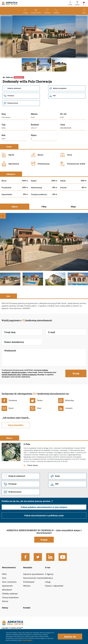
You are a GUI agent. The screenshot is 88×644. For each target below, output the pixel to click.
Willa (4, 574)
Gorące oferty (36, 13)
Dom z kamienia (9, 582)
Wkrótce (27, 586)
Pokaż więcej (33, 465)
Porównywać (29, 582)
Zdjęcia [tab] (15, 207)
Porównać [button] (21, 96)
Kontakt (56, 13)
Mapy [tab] (73, 207)
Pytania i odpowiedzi (54, 586)
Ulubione (47, 13)
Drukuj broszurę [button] (21, 103)
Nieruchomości (9, 568)
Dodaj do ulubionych (21, 88)
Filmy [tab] (44, 207)
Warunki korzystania (19, 372)
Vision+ (77, 5)
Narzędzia (28, 568)
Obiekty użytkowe (10, 594)
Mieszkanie (7, 590)
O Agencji (49, 574)
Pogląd (44, 540)
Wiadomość (10, 350)
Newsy (5, 608)
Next (85, 242)
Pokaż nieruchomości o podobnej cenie (44, 515)
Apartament (7, 586)
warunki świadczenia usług (11, 375)
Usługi (48, 582)
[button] (29, 65)
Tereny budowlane (10, 597)
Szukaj (26, 13)
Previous (3, 242)
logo (9, 3)
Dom (4, 578)
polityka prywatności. (30, 375)
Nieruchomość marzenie (34, 578)
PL (84, 5)
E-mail (52, 332)
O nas (48, 568)
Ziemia (5, 601)
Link (67, 96)
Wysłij (76, 373)
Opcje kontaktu (16, 425)
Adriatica (49, 578)
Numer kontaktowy (14, 342)
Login (70, 5)
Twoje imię (10, 332)
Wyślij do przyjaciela (67, 88)
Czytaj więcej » (27, 640)
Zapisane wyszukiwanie (34, 574)
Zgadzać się (70, 637)
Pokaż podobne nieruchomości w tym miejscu (44, 507)
